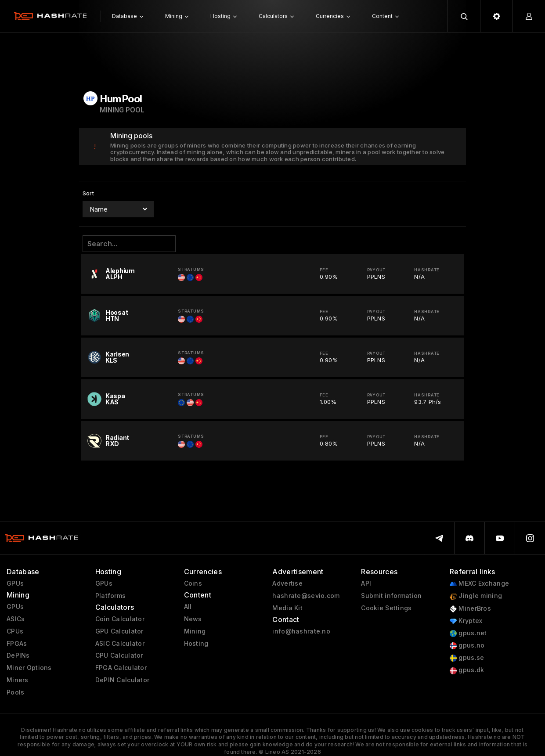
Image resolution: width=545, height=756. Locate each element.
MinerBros (470, 609)
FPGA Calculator (121, 668)
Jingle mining (476, 596)
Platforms (111, 596)
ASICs (16, 619)
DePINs (18, 655)
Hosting (196, 644)
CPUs (15, 631)
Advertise (287, 583)
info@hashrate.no (301, 631)
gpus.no (467, 646)
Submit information (391, 596)
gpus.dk (467, 670)
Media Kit (287, 608)
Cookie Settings (386, 608)
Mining (195, 631)
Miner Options (29, 668)
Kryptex (466, 621)
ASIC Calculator (120, 644)
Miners (18, 680)
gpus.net (468, 633)
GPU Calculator (119, 631)
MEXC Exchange (479, 584)
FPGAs (17, 644)
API (366, 583)
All (188, 607)
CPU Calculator (119, 655)
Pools (15, 692)
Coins (193, 583)
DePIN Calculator (122, 680)
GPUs (15, 583)
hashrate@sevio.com (306, 596)
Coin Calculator (120, 619)
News (193, 619)
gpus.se (467, 658)
